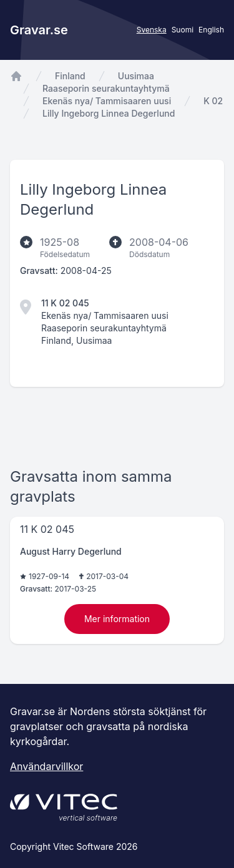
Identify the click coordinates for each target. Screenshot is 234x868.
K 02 (213, 101)
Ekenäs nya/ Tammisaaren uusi (107, 101)
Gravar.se (39, 30)
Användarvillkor (46, 766)
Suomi (183, 30)
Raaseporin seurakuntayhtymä (106, 88)
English (211, 30)
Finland (70, 76)
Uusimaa (136, 76)
